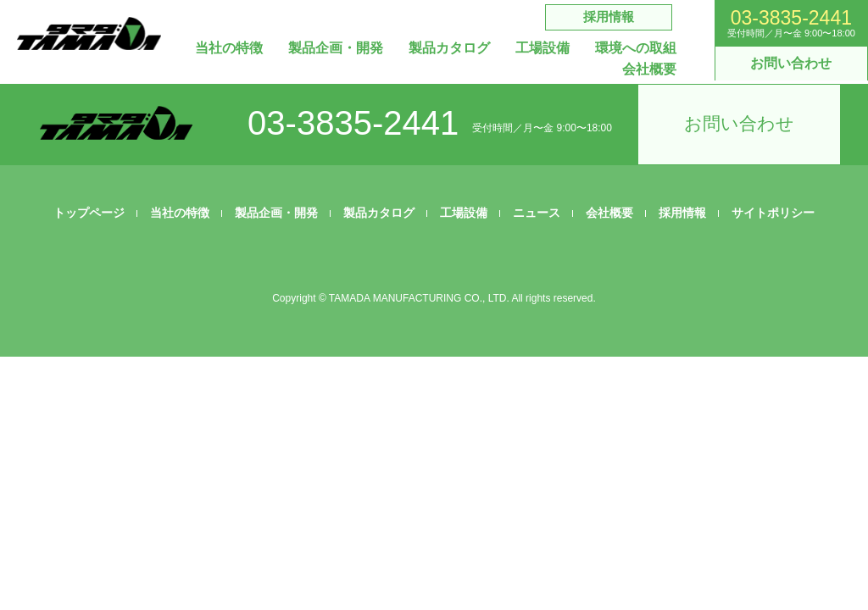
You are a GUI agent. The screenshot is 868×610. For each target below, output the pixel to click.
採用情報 (609, 17)
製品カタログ (449, 48)
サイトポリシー (773, 213)
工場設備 (542, 48)
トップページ (89, 213)
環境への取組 (636, 48)
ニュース (537, 213)
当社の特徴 (229, 48)
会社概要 (649, 69)
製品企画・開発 (336, 48)
